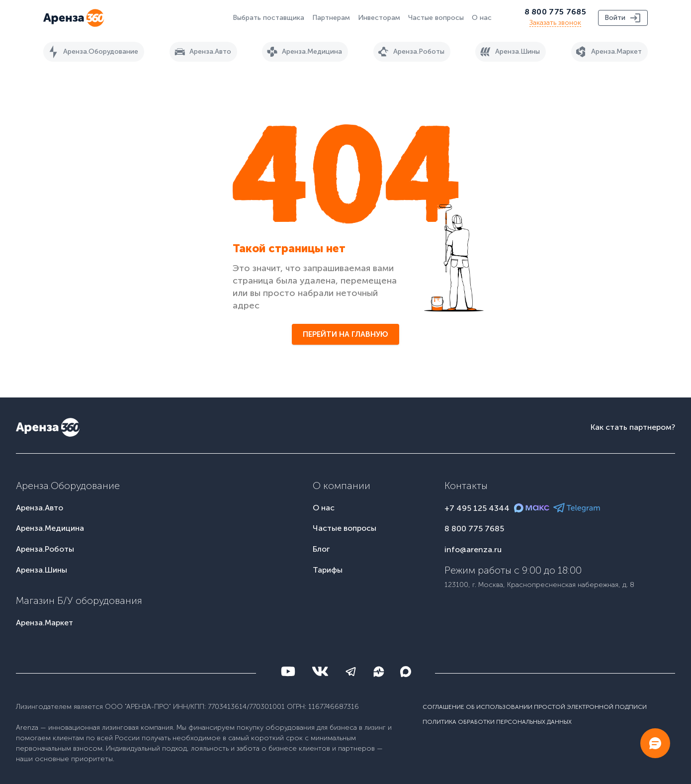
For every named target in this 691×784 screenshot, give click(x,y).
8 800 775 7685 (555, 12)
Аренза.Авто (201, 52)
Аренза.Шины (509, 52)
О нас (482, 18)
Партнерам (331, 18)
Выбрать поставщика (268, 18)
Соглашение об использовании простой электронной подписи (535, 707)
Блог (321, 549)
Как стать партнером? (633, 427)
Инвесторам (379, 18)
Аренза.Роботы (410, 52)
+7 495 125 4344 (477, 508)
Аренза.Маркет (607, 52)
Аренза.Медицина (303, 52)
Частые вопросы (436, 18)
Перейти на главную (345, 334)
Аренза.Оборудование (92, 52)
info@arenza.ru (473, 549)
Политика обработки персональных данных (497, 722)
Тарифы (328, 570)
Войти (623, 18)
